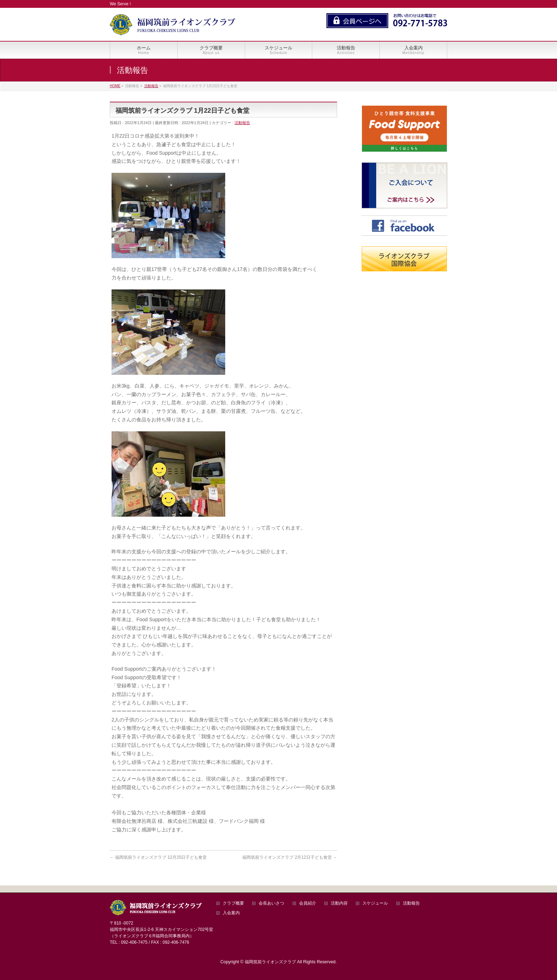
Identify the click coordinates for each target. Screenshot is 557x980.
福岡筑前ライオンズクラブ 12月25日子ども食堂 (158, 857)
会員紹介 (308, 903)
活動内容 (339, 903)
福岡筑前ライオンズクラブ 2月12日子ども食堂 (290, 857)
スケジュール (375, 903)
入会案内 (231, 913)
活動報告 (242, 123)
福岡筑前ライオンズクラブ (270, 962)
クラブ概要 (233, 903)
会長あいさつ (271, 903)
